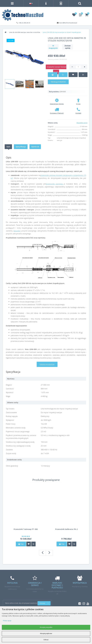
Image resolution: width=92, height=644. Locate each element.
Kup (21, 544)
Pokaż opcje (7, 621)
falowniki (17, 231)
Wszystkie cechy (82, 123)
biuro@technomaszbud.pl (68, 23)
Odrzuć (46, 640)
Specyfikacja (21, 147)
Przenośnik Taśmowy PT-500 (26, 529)
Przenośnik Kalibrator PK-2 (66, 529)
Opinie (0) (35, 147)
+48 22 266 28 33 (24, 23)
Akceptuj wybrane (46, 633)
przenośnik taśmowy (55, 184)
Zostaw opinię (68, 47)
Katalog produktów (58, 82)
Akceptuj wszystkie (46, 627)
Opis (8, 147)
